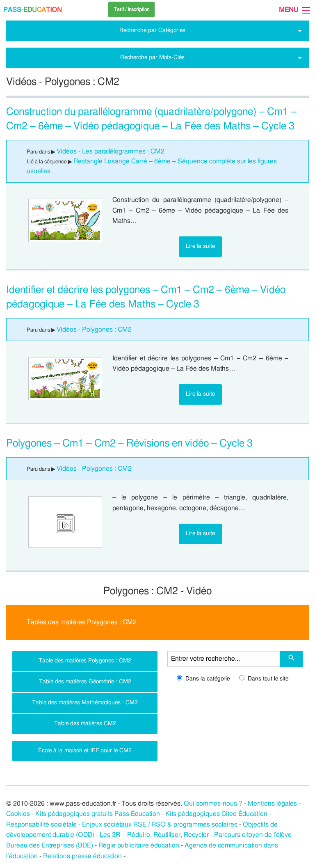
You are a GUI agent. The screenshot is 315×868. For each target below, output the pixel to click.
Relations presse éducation (82, 856)
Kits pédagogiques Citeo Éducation (216, 814)
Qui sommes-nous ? (213, 804)
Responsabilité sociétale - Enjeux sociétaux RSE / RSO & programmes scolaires (122, 824)
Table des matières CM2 (85, 723)
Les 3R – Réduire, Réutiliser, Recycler (154, 835)
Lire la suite (200, 246)
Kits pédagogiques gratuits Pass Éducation (98, 814)
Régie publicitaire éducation (139, 845)
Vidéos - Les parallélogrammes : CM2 (111, 151)
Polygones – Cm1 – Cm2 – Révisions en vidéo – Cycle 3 (129, 443)
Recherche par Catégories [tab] (152, 30)
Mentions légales (272, 804)
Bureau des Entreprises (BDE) (50, 845)
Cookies (18, 814)
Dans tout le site (264, 679)
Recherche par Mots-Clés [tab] (152, 57)
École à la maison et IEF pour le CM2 (85, 750)
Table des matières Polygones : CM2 (85, 661)
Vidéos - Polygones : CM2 (94, 330)
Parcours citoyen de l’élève (253, 835)
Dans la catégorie (203, 679)
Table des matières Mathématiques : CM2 (85, 702)
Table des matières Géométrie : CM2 (85, 681)
